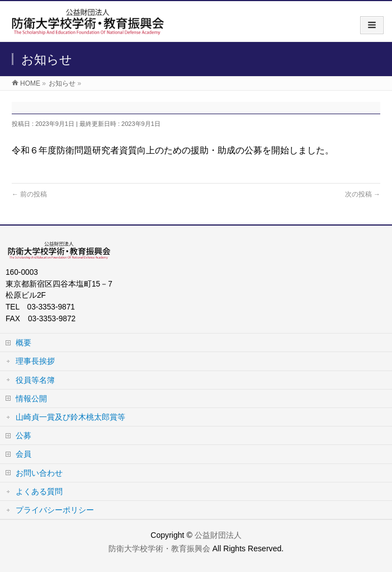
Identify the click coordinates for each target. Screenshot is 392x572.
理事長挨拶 (35, 361)
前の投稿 (29, 194)
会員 (23, 454)
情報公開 (31, 398)
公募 (23, 435)
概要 (23, 343)
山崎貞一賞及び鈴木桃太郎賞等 (70, 417)
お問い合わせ (39, 473)
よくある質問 (39, 491)
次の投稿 (363, 194)
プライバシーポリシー (55, 510)
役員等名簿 (35, 380)
